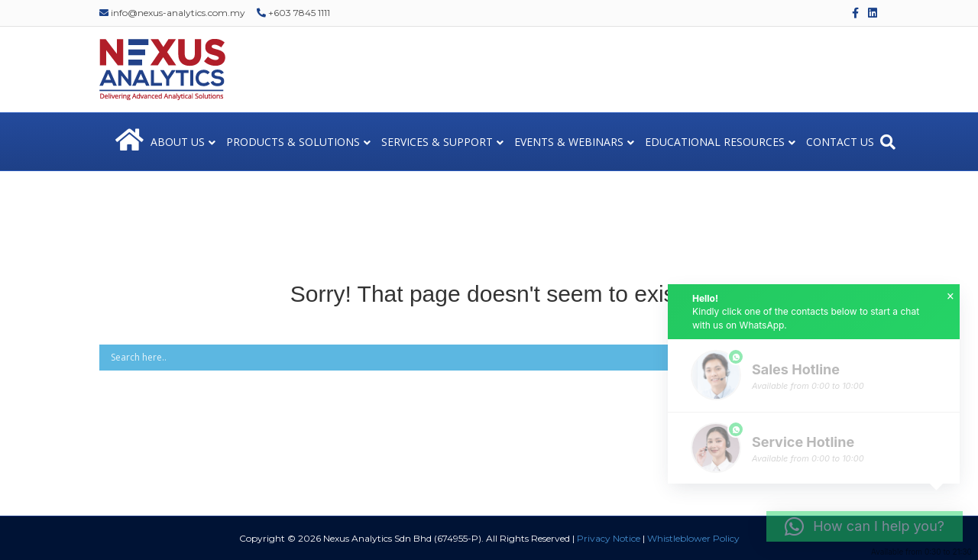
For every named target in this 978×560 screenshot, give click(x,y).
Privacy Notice (609, 538)
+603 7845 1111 (293, 13)
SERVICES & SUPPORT (437, 142)
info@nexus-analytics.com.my (172, 13)
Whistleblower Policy (693, 538)
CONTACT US (840, 142)
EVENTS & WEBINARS (569, 142)
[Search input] (467, 358)
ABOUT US (178, 142)
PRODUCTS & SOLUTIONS (293, 142)
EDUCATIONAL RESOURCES (715, 142)
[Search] (888, 142)
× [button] (950, 296)
